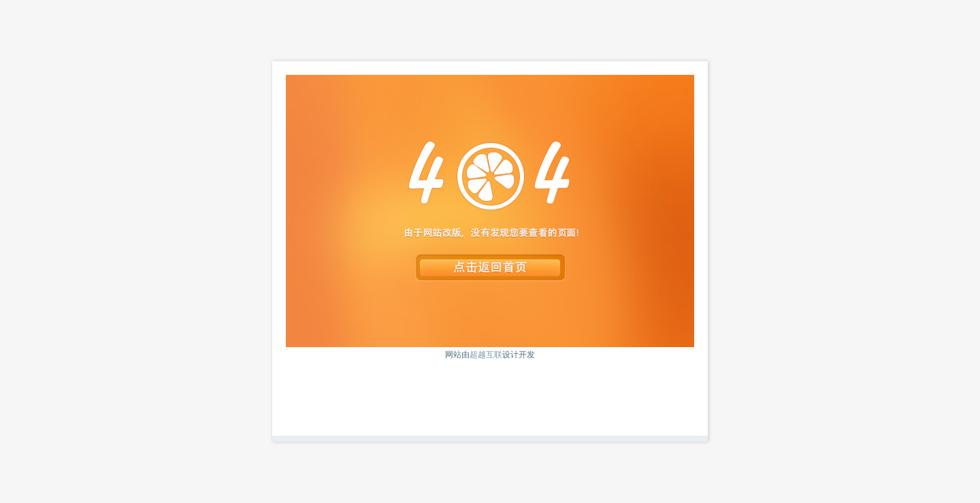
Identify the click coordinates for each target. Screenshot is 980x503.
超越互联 (486, 355)
